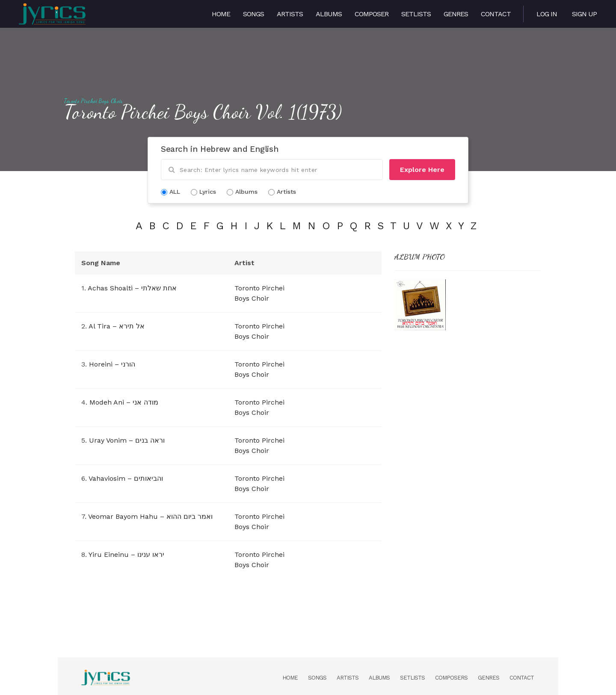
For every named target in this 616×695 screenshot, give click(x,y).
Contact (496, 14)
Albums (329, 14)
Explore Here (422, 170)
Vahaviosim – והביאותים (126, 478)
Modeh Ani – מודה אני (124, 402)
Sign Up (584, 14)
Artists (290, 14)
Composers (451, 678)
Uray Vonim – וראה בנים (127, 440)
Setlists (416, 14)
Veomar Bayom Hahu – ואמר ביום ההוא (150, 516)
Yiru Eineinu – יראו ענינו (126, 555)
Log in (547, 14)
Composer (372, 14)
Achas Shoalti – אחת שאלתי (132, 288)
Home (221, 14)
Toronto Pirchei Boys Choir (94, 101)
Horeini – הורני (112, 364)
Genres (456, 14)
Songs (253, 14)
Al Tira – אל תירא (117, 326)
